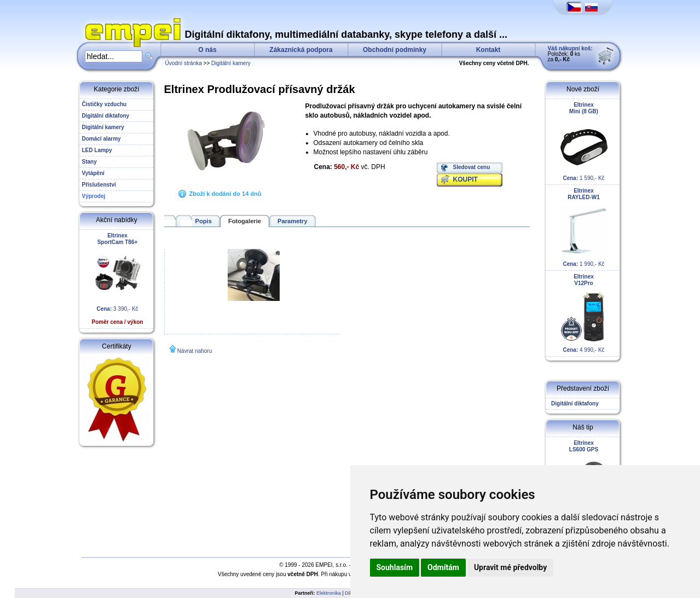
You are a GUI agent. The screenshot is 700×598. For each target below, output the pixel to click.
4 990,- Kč (584, 313)
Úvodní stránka (184, 63)
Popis (204, 221)
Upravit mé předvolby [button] (510, 567)
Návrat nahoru (195, 351)
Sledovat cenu (472, 167)
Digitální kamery (231, 63)
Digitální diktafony (574, 403)
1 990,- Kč (584, 227)
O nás (207, 50)
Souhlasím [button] (395, 567)
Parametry (293, 221)
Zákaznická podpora (301, 50)
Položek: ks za (570, 54)
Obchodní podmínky (395, 50)
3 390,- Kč (118, 279)
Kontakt (488, 50)
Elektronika (329, 593)
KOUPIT (465, 179)
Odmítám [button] (443, 567)
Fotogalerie (245, 221)
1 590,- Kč (584, 141)
